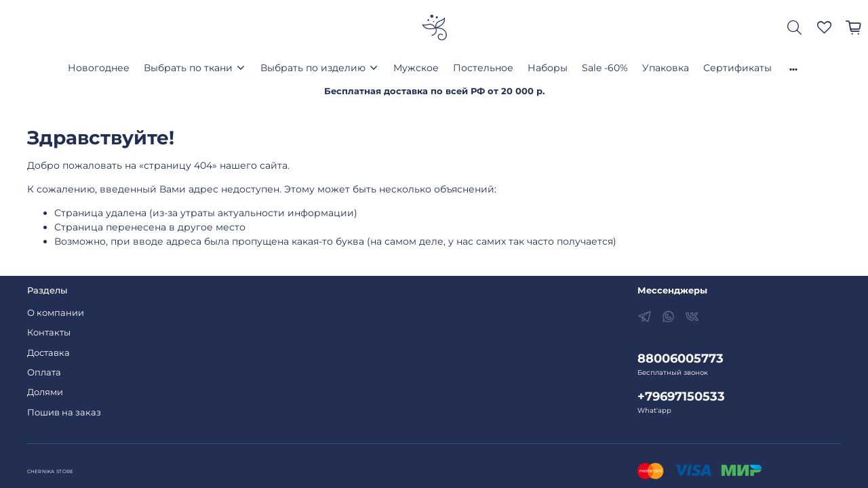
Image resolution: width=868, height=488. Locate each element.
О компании (56, 313)
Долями (45, 392)
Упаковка (666, 68)
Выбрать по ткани (188, 68)
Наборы (548, 68)
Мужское (416, 68)
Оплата (44, 372)
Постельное (483, 68)
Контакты (49, 332)
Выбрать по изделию (313, 68)
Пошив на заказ (64, 412)
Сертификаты (737, 68)
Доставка (48, 353)
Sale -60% (605, 68)
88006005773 (680, 358)
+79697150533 (681, 396)
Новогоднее (99, 68)
